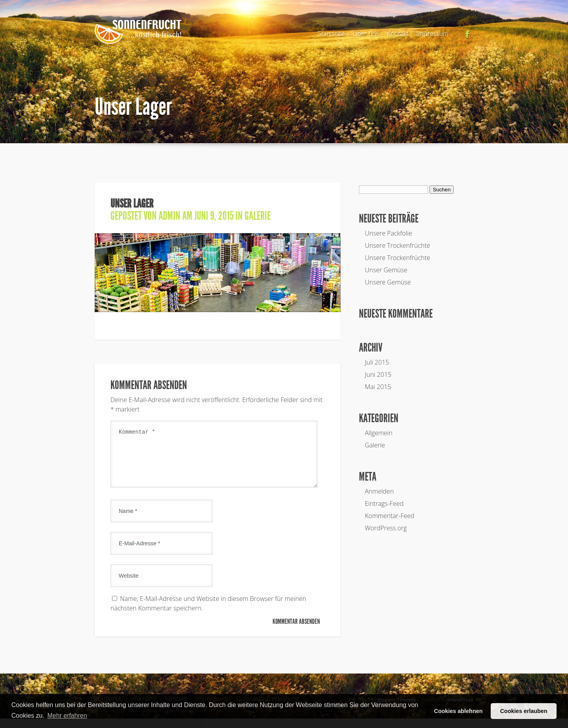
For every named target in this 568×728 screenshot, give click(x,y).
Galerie (258, 216)
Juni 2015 (378, 374)
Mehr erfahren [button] (67, 716)
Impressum (433, 34)
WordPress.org (386, 528)
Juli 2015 (377, 362)
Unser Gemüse (386, 270)
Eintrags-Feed (384, 503)
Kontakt (398, 34)
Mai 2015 (378, 387)
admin (169, 216)
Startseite (331, 34)
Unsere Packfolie (389, 233)
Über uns (366, 34)
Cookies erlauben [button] (524, 711)
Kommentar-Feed (390, 516)
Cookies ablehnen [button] (458, 711)
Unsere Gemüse (388, 282)
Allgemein (379, 433)
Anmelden (379, 491)
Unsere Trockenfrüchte (398, 245)
